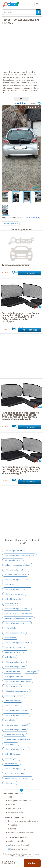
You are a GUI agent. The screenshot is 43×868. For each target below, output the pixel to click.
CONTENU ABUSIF (11, 224)
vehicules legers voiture (13, 550)
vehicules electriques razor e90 (16, 580)
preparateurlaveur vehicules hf (16, 725)
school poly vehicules (13, 701)
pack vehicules (10, 657)
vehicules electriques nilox (15, 662)
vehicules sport (10, 638)
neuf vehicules (10, 720)
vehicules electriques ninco (15, 667)
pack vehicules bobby (13, 754)
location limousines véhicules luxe (17, 739)
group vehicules (11, 744)
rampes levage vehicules (14, 696)
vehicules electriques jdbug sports (17, 589)
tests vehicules (28, 613)
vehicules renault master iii (15, 647)
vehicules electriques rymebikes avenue (19, 555)
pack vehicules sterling (13, 599)
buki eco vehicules (12, 764)
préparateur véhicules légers (15, 652)
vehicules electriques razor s (15, 730)
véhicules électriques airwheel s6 (17, 643)
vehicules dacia (10, 613)
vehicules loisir (10, 584)
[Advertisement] (21, 48)
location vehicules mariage (15, 735)
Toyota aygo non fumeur (16, 265)
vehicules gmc (31, 672)
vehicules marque (11, 604)
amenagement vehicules (14, 676)
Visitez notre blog (17, 841)
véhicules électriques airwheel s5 (17, 623)
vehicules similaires (12, 686)
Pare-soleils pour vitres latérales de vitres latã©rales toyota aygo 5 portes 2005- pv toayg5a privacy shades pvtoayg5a (21, 470)
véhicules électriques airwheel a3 (17, 710)
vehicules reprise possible (14, 594)
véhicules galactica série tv (15, 633)
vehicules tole (10, 783)
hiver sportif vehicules (13, 560)
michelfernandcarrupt (32, 218)
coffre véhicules (11, 628)
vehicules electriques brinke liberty (18, 681)
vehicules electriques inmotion (16, 715)
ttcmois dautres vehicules (14, 773)
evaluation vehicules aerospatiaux (17, 565)
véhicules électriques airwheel (16, 749)
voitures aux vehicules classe (15, 575)
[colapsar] (37, 4)
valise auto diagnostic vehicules (16, 691)
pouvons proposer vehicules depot (18, 778)
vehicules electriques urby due (16, 570)
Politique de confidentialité (20, 801)
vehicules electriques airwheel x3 (17, 609)
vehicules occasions (12, 706)
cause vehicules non (12, 672)
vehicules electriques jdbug (15, 768)
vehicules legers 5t (12, 759)
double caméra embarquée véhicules (19, 618)
